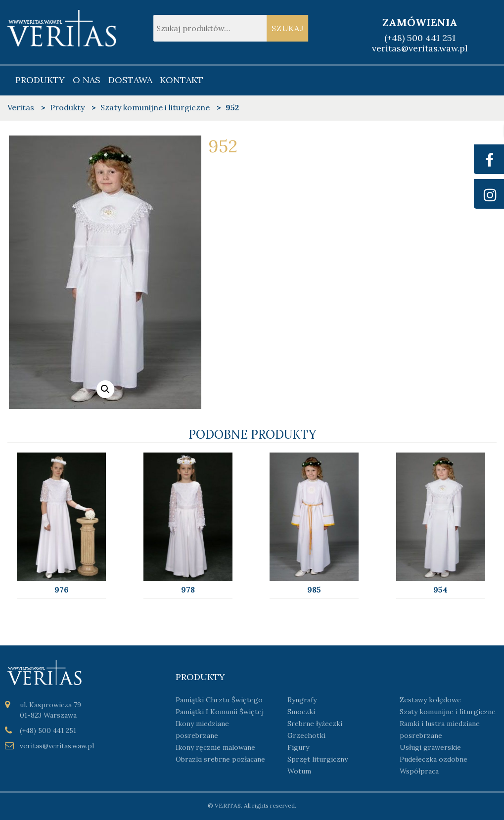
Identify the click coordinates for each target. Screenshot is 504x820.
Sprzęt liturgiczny (318, 759)
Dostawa (130, 80)
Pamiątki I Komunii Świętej (220, 712)
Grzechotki (306, 735)
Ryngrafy (302, 700)
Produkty (40, 80)
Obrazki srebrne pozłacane (220, 759)
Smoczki (301, 712)
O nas (87, 80)
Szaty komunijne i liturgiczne (448, 712)
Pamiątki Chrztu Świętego (219, 700)
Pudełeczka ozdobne (434, 759)
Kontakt (182, 80)
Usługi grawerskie (430, 747)
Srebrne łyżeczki (315, 724)
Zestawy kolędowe (430, 700)
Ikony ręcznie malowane (215, 747)
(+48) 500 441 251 (420, 38)
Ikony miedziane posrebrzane (202, 729)
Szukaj (288, 28)
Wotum (299, 771)
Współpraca (419, 771)
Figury (298, 747)
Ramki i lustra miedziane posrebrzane (440, 729)
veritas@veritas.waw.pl (420, 48)
